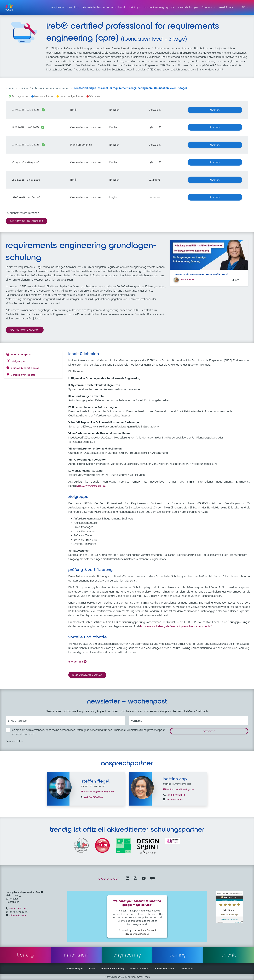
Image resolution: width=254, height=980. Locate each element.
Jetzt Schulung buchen (27, 329)
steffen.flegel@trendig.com (98, 792)
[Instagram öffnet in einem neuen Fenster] (136, 879)
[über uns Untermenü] (208, 7)
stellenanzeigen (75, 969)
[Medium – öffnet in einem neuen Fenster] (153, 879)
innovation (76, 955)
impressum (187, 969)
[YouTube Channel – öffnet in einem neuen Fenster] (144, 879)
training (23, 88)
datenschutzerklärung (113, 969)
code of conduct (140, 969)
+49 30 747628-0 (93, 797)
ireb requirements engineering (51, 88)
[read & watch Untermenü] (229, 7)
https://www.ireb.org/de (91, 486)
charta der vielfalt (165, 969)
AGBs (92, 969)
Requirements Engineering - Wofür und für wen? (201, 274)
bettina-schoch (174, 800)
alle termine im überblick (26, 221)
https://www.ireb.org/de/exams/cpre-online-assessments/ (176, 627)
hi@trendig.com (17, 915)
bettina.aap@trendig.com (179, 790)
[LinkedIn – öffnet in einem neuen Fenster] (128, 879)
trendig (10, 88)
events (229, 955)
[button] (245, 7)
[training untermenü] (135, 7)
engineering (127, 955)
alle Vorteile (78, 662)
